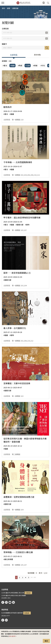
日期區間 (5, 29)
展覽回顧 (15, 8)
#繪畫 (12, 65)
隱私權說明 (12, 636)
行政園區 (23, 595)
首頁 (3, 8)
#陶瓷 (20, 65)
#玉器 (28, 65)
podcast (13, 602)
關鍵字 (4, 44)
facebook (3, 602)
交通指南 (28, 593)
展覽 (9, 8)
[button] (44, 3)
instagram (6, 602)
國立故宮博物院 (23, 3)
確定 (46, 641)
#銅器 (35, 65)
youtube (10, 602)
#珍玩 (43, 65)
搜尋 (47, 48)
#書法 (5, 65)
